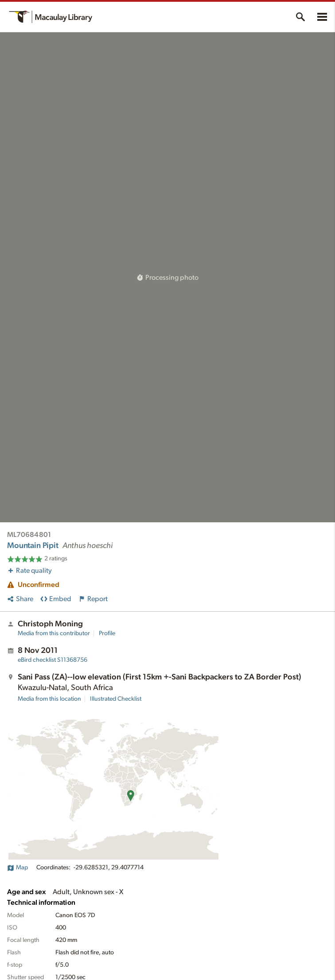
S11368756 (53, 660)
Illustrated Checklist (116, 699)
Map (18, 868)
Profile (107, 633)
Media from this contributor (54, 633)
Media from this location (49, 699)
